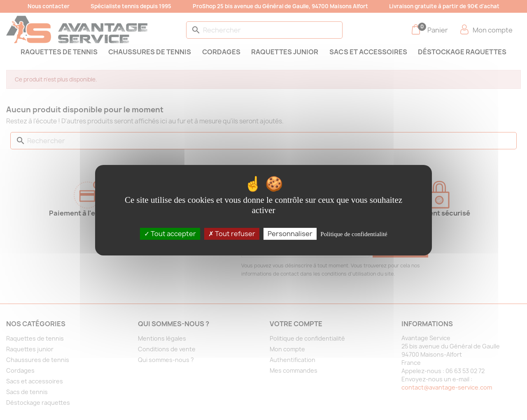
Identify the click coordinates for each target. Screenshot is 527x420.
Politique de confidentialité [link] (354, 234)
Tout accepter (170, 233)
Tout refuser (232, 233)
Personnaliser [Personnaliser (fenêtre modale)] (290, 233)
